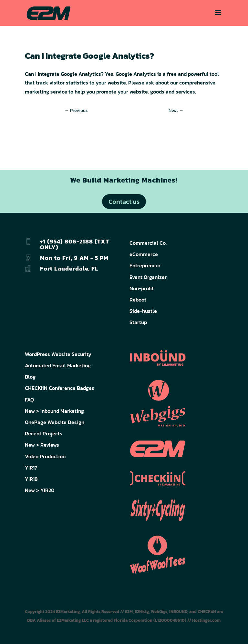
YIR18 (31, 479)
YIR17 (31, 468)
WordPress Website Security (58, 354)
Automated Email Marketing (58, 365)
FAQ (29, 400)
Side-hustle (143, 311)
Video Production (45, 456)
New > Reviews (42, 445)
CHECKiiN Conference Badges (60, 388)
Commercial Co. (148, 243)
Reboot (138, 300)
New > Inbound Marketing (54, 411)
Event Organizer (148, 277)
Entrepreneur (145, 265)
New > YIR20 (40, 490)
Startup (138, 322)
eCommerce (144, 254)
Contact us (124, 202)
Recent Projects (44, 433)
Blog (30, 377)
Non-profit (142, 288)
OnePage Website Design (55, 422)
